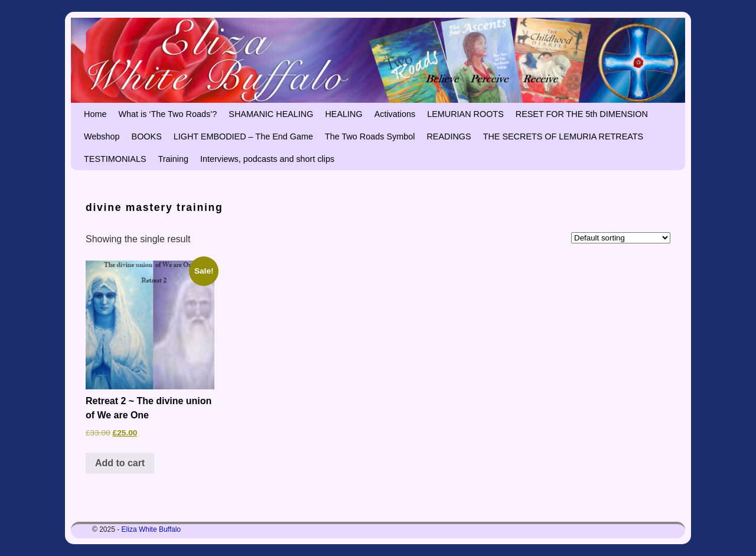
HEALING (343, 114)
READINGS (449, 136)
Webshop (102, 136)
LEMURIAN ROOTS (465, 114)
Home (95, 114)
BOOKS (147, 136)
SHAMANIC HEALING (271, 114)
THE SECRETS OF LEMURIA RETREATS (563, 136)
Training (173, 159)
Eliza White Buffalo (151, 529)
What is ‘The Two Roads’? (167, 114)
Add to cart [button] (120, 463)
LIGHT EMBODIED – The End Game (243, 136)
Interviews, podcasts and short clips (267, 159)
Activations (395, 114)
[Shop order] (621, 238)
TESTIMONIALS (115, 159)
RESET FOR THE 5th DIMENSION (582, 114)
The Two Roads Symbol (370, 136)
